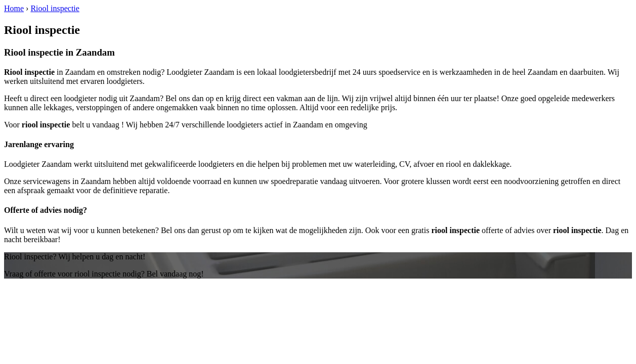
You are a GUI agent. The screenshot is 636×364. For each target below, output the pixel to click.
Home (14, 8)
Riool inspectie (55, 8)
